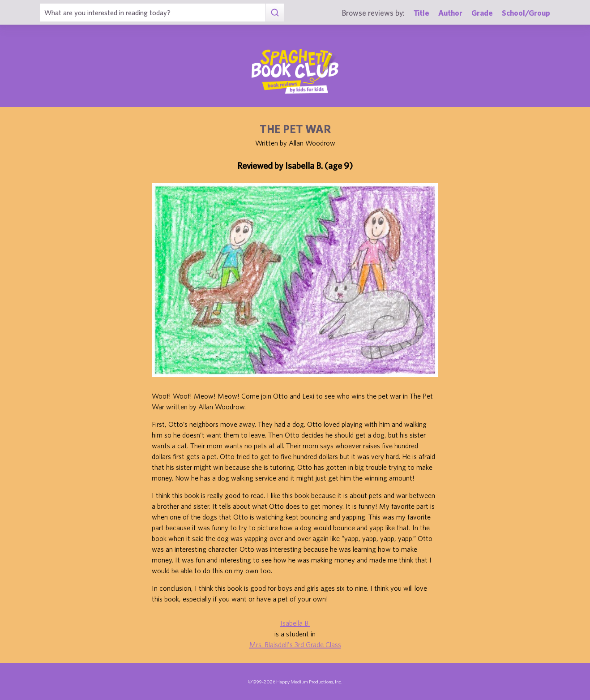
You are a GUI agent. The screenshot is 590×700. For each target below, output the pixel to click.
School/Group (526, 13)
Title (421, 13)
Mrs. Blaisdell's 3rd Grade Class (295, 644)
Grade (482, 13)
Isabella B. (295, 623)
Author (450, 13)
